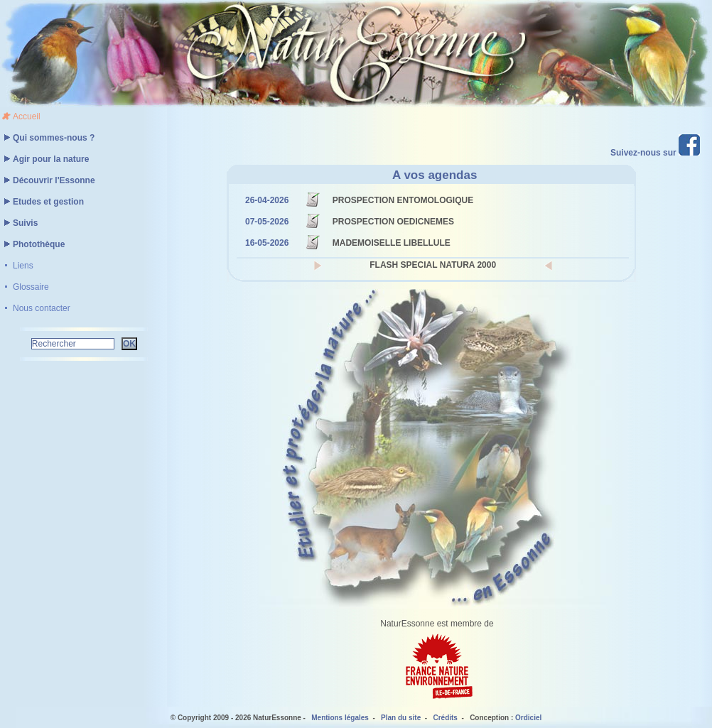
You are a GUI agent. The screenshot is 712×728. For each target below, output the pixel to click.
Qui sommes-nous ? (47, 138)
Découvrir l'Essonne (48, 180)
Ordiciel (528, 718)
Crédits (445, 718)
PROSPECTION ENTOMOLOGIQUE (403, 200)
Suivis (19, 223)
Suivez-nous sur (655, 153)
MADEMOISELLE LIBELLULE (392, 243)
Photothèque (32, 244)
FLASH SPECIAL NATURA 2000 (433, 265)
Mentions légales (340, 718)
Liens (23, 266)
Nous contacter (42, 308)
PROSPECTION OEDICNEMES (393, 222)
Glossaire (31, 287)
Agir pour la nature (44, 159)
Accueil (27, 116)
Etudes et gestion (42, 202)
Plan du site (401, 718)
